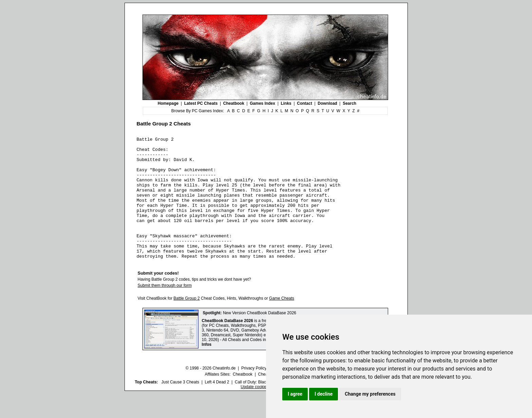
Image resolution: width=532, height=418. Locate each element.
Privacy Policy (254, 393)
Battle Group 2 (186, 323)
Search (349, 103)
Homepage (168, 103)
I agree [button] (295, 394)
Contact (305, 103)
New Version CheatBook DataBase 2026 (260, 337)
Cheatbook (234, 103)
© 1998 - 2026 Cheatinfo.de (211, 393)
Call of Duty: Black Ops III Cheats (265, 406)
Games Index (262, 103)
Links (286, 103)
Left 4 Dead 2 (217, 406)
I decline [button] (324, 394)
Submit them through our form (165, 310)
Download (327, 103)
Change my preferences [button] (370, 394)
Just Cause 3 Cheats (180, 406)
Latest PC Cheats (201, 103)
